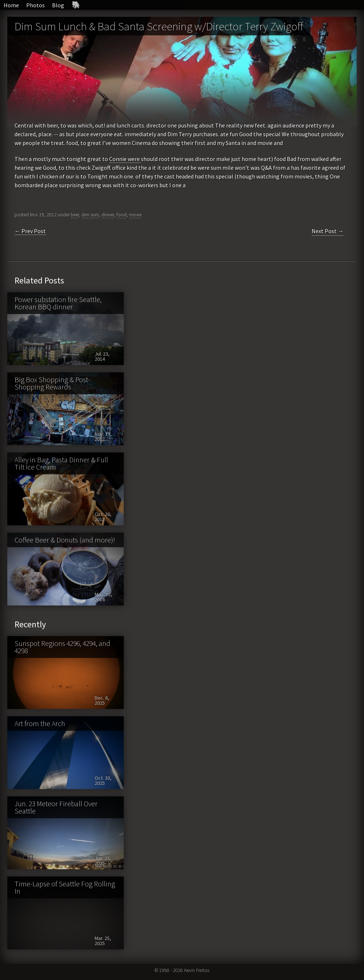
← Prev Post (30, 231)
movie (135, 215)
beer (75, 215)
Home (11, 5)
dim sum (90, 215)
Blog (58, 5)
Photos (35, 5)
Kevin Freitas (197, 970)
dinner (108, 215)
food (122, 215)
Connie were (125, 159)
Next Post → (328, 231)
